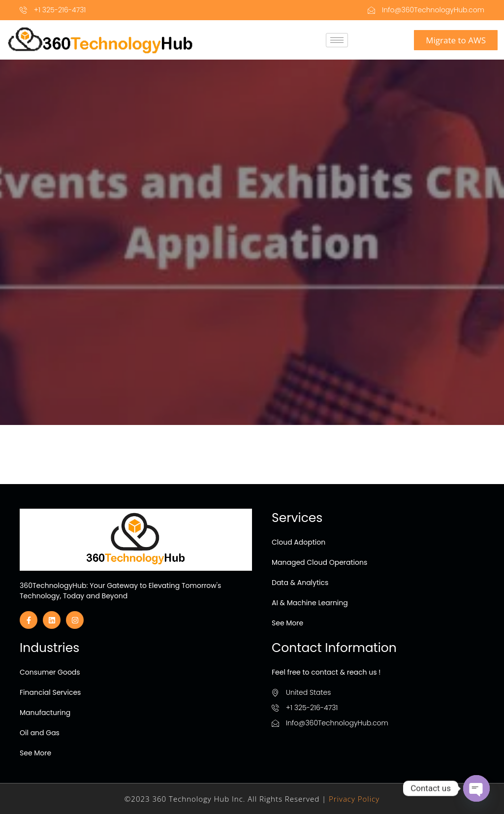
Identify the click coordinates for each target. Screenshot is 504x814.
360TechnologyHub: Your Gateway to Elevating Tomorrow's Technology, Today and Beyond (120, 591)
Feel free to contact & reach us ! (326, 672)
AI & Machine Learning (310, 603)
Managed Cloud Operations (319, 562)
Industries (49, 648)
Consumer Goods (50, 672)
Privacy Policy (354, 799)
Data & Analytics (300, 583)
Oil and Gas (40, 733)
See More (287, 623)
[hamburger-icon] (337, 40)
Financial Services (50, 692)
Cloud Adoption (299, 542)
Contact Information (334, 648)
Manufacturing (45, 713)
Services (297, 518)
